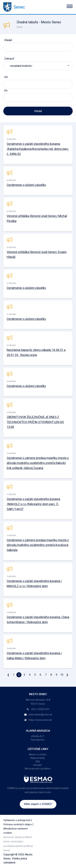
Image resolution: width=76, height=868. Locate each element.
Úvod (19, 27)
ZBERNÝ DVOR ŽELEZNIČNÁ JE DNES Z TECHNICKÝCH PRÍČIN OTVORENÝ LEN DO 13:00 (35, 422)
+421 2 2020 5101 (40, 709)
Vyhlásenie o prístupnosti (17, 820)
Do (6, 90)
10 (62, 675)
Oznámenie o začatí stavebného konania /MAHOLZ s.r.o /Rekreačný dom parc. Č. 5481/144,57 (33, 504)
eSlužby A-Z (38, 736)
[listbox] (38, 66)
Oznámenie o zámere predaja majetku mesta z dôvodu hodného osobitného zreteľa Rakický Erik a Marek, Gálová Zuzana (38, 463)
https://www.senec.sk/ (40, 720)
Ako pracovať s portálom (38, 769)
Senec (14, 7)
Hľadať (8, 40)
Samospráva (38, 740)
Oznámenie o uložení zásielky (26, 185)
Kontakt (38, 765)
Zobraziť (9, 59)
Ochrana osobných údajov (18, 824)
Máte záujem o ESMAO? (38, 804)
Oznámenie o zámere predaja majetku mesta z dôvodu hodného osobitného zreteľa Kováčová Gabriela (38, 545)
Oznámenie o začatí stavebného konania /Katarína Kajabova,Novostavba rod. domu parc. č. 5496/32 (38, 149)
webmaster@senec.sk (40, 715)
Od (6, 77)
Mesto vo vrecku (38, 754)
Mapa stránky (38, 758)
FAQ (38, 762)
